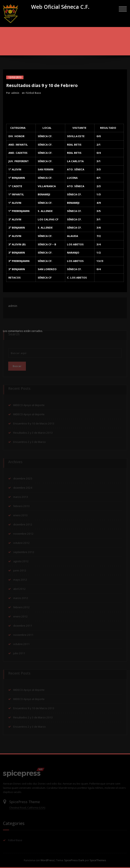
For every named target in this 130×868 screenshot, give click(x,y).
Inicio (42, 46)
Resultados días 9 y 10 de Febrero (70, 46)
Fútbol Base (33, 93)
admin (15, 93)
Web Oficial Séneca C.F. (60, 7)
